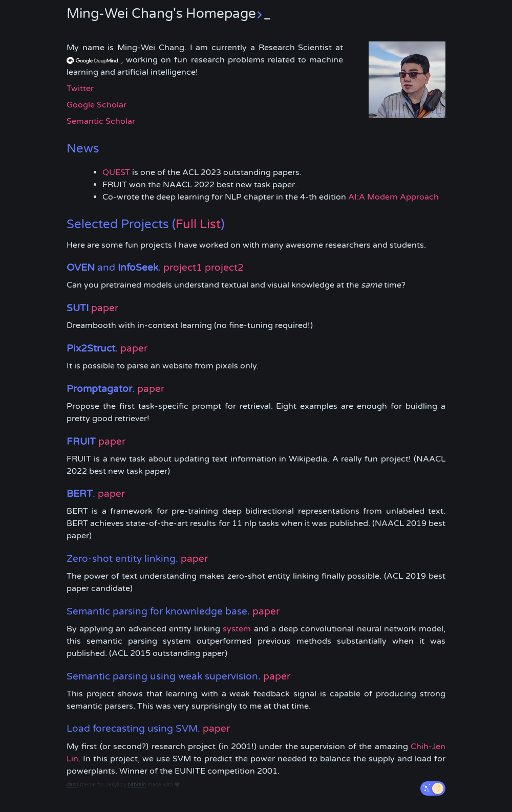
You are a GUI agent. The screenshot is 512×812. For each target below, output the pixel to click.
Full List (198, 224)
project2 (224, 268)
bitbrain (137, 785)
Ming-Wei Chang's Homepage (168, 14)
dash (72, 785)
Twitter (80, 89)
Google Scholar (97, 105)
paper (105, 308)
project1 (183, 268)
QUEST (116, 172)
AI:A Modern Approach (393, 197)
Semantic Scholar (101, 121)
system (237, 629)
